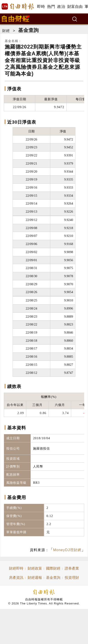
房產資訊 (16, 578)
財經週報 (35, 578)
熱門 (51, 7)
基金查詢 (29, 30)
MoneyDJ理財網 (67, 550)
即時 (41, 7)
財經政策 (35, 568)
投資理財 (72, 578)
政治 (61, 7)
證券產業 (72, 568)
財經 (6, 31)
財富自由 (75, 7)
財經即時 (16, 568)
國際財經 (53, 568)
